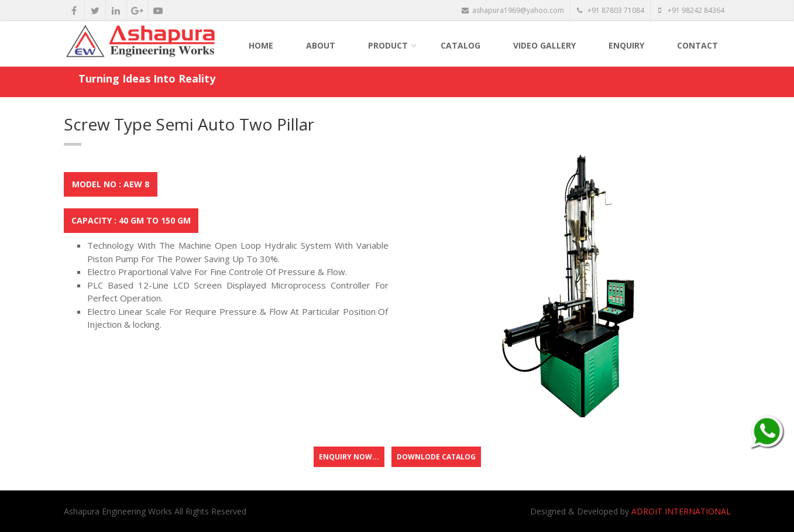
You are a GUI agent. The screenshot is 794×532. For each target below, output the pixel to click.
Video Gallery (544, 45)
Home (261, 45)
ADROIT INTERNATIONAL (681, 511)
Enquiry (626, 45)
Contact (697, 45)
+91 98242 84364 (691, 10)
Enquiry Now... (349, 457)
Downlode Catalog (436, 457)
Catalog (460, 45)
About (321, 45)
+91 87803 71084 (611, 10)
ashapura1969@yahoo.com (513, 10)
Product (388, 45)
